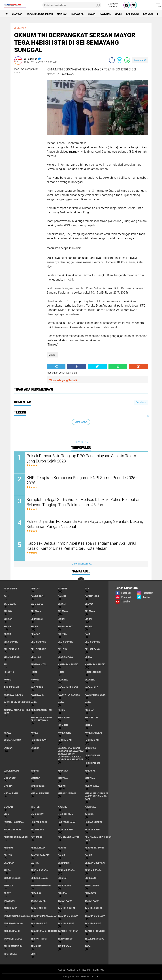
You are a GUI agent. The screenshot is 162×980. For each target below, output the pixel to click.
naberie (62, 807)
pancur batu (65, 830)
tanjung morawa (68, 916)
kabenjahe (37, 695)
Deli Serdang (66, 642)
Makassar (78, 14)
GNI (6, 665)
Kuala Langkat (94, 733)
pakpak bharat (94, 822)
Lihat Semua (81, 422)
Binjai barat (65, 627)
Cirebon (63, 634)
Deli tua (63, 649)
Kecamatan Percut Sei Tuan (17, 712)
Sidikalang (64, 886)
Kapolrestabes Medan (40, 14)
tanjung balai (66, 908)
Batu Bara (37, 604)
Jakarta (90, 680)
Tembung (36, 946)
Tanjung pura (66, 924)
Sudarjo (36, 893)
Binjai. (89, 627)
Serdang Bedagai (95, 863)
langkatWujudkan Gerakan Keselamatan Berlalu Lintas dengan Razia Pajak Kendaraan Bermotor (71, 754)
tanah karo (65, 901)
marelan (63, 778)
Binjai (88, 619)
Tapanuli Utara (13, 939)
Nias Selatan (66, 815)
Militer (35, 807)
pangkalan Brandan (16, 837)
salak (61, 855)
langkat (148, 14)
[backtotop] (81, 581)
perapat (8, 848)
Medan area (92, 786)
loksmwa (90, 748)
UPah (34, 954)
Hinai (61, 672)
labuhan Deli (66, 740)
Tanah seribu (39, 908)
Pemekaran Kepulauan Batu (98, 839)
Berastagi (37, 619)
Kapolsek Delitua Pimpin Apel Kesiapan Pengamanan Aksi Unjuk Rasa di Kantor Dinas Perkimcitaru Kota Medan (82, 546)
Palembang (37, 830)
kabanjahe (91, 687)
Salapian (9, 863)
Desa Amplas (65, 657)
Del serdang (11, 642)
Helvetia (9, 672)
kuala (88, 725)
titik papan (65, 946)
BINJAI (34, 627)
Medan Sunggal (67, 794)
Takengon (9, 901)
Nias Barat (37, 815)
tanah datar (38, 901)
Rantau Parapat (40, 855)
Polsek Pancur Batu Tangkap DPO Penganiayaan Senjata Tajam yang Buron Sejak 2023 (82, 458)
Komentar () (140, 60)
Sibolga (8, 886)
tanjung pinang (13, 924)
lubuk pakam (92, 756)
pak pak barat (39, 822)
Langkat (36, 748)
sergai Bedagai (67, 871)
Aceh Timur (10, 589)
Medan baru (11, 794)
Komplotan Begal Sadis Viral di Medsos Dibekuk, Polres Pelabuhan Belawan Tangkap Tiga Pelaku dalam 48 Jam (84, 502)
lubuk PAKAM (92, 763)
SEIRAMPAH (64, 863)
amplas (35, 589)
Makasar (90, 771)
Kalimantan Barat (96, 695)
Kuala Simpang (12, 740)
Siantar (63, 878)
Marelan (90, 778)
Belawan (63, 611)
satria (35, 863)
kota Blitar (92, 718)
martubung (38, 786)
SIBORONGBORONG (41, 886)
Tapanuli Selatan (68, 931)
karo (34, 703)
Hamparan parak (68, 665)
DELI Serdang (92, 642)
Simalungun (92, 886)
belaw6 (89, 604)
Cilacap (35, 634)
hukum (8, 680)
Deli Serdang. (39, 649)
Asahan (62, 589)
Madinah (62, 14)
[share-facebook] (112, 60)
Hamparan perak (95, 665)
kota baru (64, 718)
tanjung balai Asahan (17, 916)
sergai (8, 871)
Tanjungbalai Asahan (44, 931)
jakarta (63, 680)
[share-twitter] (120, 60)
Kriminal (63, 725)
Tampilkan (141, 402)
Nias (6, 815)
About (61, 970)
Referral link (81, 442)
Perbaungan (38, 848)
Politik (8, 855)
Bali (6, 596)
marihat (9, 786)
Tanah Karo (10, 908)
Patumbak (37, 837)
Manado (35, 778)
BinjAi (7, 627)
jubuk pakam (11, 687)
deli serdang (38, 642)
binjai (61, 619)
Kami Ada (99, 970)
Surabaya (90, 893)
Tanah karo (92, 901)
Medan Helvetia (40, 794)
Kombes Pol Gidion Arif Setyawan (42, 719)
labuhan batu (39, 740)
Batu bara (10, 604)
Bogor (7, 634)
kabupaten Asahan (69, 695)
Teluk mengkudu (13, 946)
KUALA (34, 733)
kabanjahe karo (13, 695)
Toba (88, 946)
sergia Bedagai (12, 878)
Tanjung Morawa (95, 916)
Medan (92, 14)
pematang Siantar (69, 837)
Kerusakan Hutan (41, 710)
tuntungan (10, 954)
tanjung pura (39, 924)
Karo (61, 703)
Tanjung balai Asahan (44, 916)
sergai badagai (40, 871)
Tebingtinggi (66, 939)
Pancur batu (92, 830)
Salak (88, 855)
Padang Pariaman (14, 822)
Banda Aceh (38, 596)
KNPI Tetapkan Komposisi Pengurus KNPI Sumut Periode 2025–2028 (82, 480)
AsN (87, 589)
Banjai (62, 596)
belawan (36, 611)
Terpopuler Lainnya (81, 564)
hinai (34, 672)
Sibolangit (91, 878)
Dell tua (36, 657)
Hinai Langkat (93, 672)
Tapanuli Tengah (95, 931)
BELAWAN (17, 14)
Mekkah (8, 807)
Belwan (8, 619)
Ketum (62, 710)
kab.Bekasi (133, 14)
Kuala (7, 733)
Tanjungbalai (12, 931)
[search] (72, 5)
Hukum (35, 680)
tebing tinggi (39, 939)
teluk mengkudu (95, 939)
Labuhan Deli (93, 740)
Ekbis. (88, 657)
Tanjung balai (93, 908)
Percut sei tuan (94, 848)
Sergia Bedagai (40, 878)
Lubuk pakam (11, 771)
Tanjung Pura (93, 924)
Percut (62, 848)
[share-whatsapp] (127, 60)
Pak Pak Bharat (67, 822)
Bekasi (62, 604)
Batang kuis (92, 596)
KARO (88, 703)
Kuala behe (64, 733)
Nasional (105, 14)
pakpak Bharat (12, 830)
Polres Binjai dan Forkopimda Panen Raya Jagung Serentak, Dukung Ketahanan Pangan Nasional (78, 524)
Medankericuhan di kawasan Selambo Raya (96, 796)
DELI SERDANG (11, 649)
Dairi (88, 634)
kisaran (90, 710)
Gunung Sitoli (39, 665)
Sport (119, 14)
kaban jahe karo (68, 687)
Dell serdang (12, 657)
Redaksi (87, 970)
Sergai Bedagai (94, 871)
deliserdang (92, 649)
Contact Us (73, 970)
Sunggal (63, 893)
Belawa (8, 611)
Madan (35, 771)
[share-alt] (56, 367)
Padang (89, 815)
